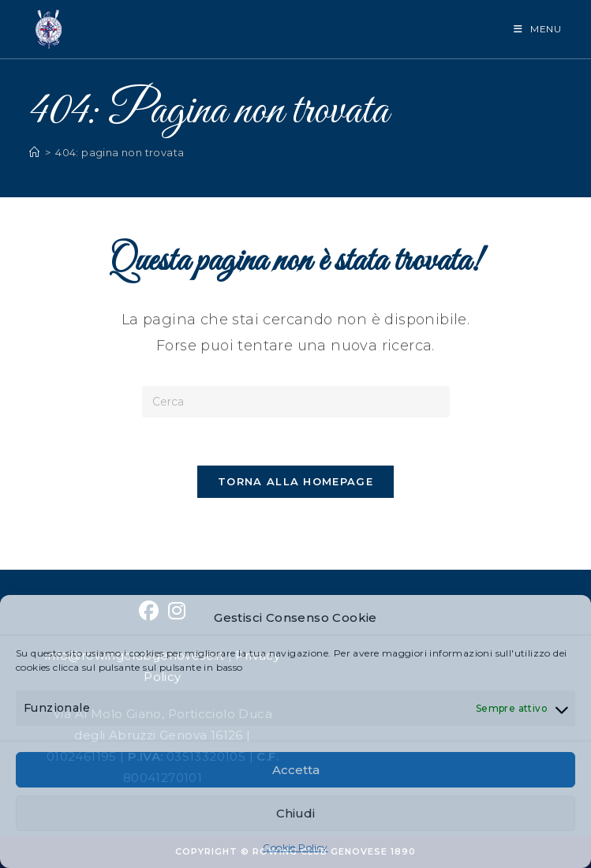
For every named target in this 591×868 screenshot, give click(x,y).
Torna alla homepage (295, 481)
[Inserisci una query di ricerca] (296, 402)
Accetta (296, 770)
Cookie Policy (295, 847)
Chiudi (295, 813)
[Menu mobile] (538, 29)
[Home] (34, 152)
